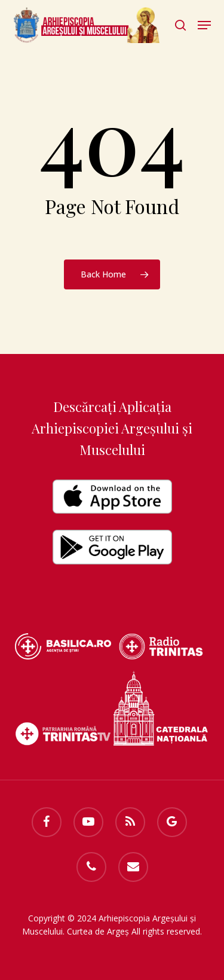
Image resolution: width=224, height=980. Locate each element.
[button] (204, 25)
